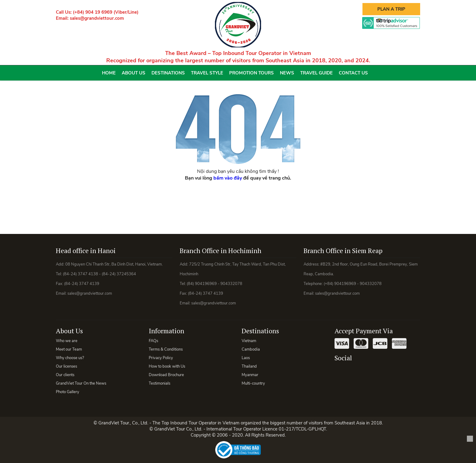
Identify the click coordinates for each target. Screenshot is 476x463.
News (287, 73)
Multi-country (253, 383)
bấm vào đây (228, 178)
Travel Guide (316, 73)
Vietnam (249, 341)
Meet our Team (69, 349)
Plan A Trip (391, 9)
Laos (246, 358)
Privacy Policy (161, 358)
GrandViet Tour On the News (81, 383)
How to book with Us (167, 366)
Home (109, 73)
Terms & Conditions (166, 349)
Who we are (67, 341)
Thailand (249, 366)
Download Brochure (166, 375)
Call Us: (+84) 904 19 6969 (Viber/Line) (97, 12)
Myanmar (250, 375)
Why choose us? (70, 358)
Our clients (65, 375)
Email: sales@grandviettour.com (90, 18)
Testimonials (160, 383)
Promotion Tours (252, 73)
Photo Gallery (68, 392)
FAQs (153, 341)
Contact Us (353, 73)
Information (167, 331)
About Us (134, 73)
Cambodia (251, 349)
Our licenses (66, 366)
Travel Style (207, 73)
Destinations (168, 73)
